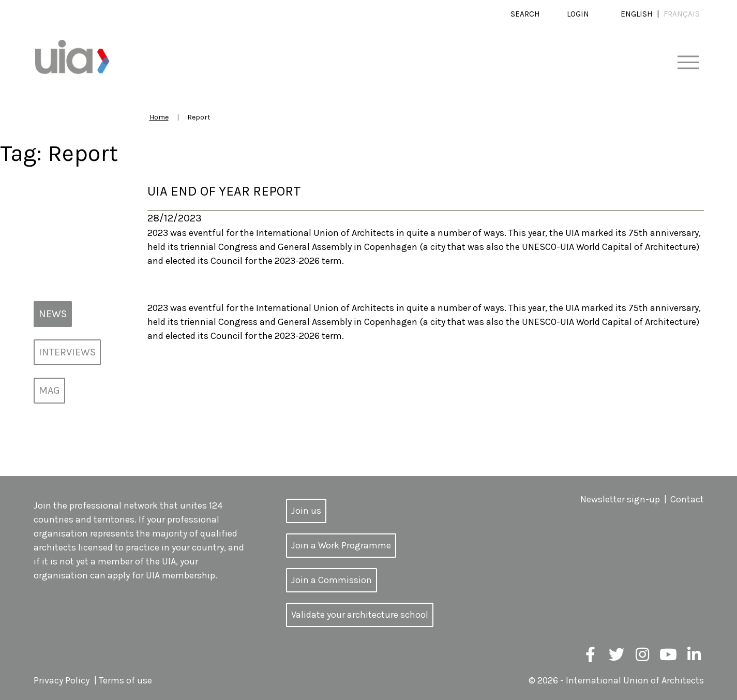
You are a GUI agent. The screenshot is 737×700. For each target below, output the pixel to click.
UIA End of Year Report (224, 191)
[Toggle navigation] (688, 63)
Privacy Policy (62, 680)
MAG (49, 390)
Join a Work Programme (341, 545)
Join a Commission (332, 580)
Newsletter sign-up (620, 499)
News (53, 314)
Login (578, 14)
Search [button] (525, 14)
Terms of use (125, 680)
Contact (687, 499)
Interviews (67, 352)
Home (159, 117)
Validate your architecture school (360, 615)
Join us (306, 511)
